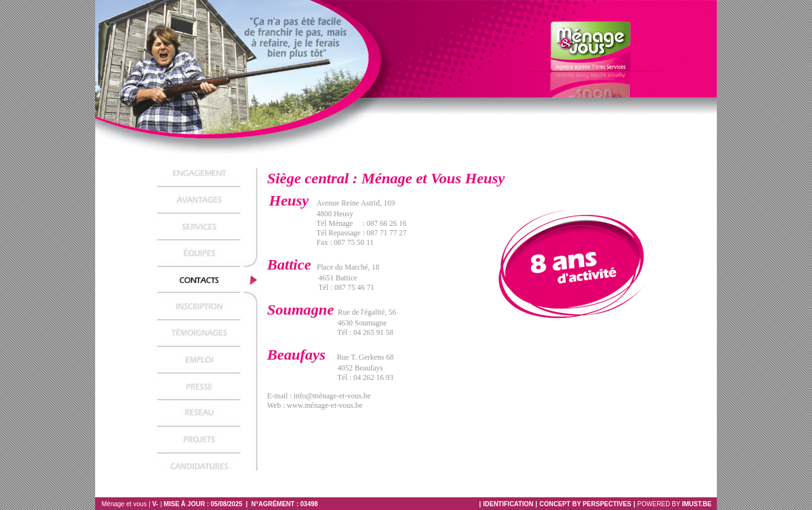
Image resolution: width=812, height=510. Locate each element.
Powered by (677, 504)
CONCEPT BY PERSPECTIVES (585, 504)
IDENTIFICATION (508, 504)
